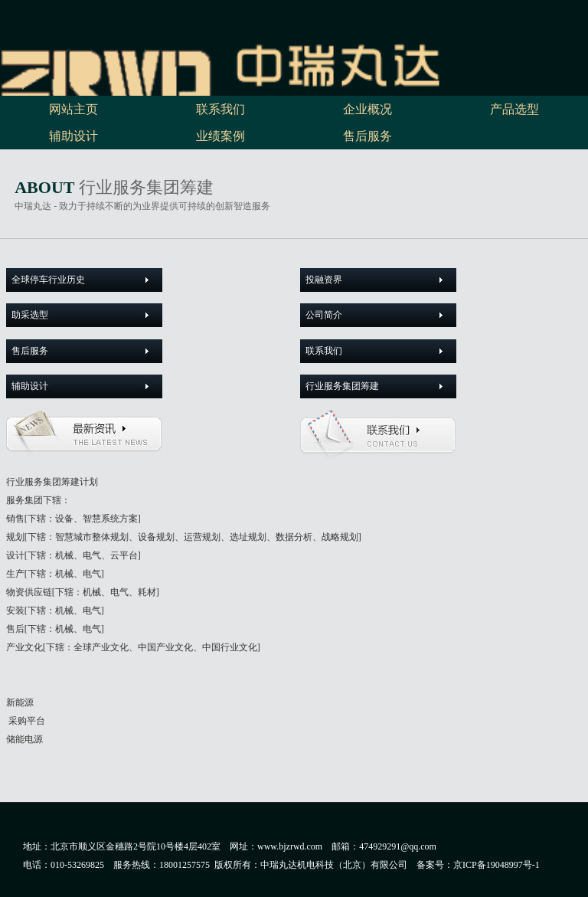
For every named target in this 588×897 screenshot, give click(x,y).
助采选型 (30, 315)
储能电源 (24, 739)
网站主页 (73, 109)
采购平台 (26, 721)
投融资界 (324, 280)
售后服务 (367, 136)
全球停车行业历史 (48, 280)
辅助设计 (73, 136)
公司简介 (324, 315)
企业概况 (367, 109)
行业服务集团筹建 (342, 386)
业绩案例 (220, 136)
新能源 (20, 702)
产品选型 (514, 109)
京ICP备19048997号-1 (499, 865)
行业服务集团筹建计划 (52, 482)
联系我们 (220, 109)
